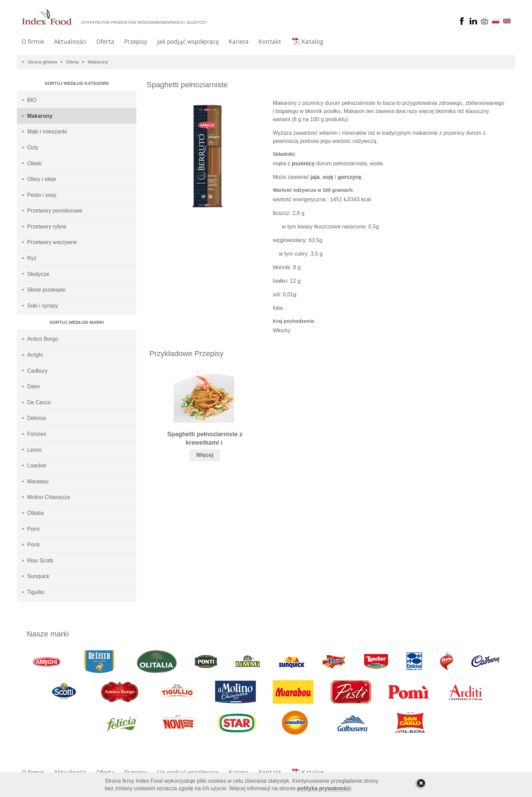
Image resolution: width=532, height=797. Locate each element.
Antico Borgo (43, 339)
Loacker (37, 466)
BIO (32, 100)
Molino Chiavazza (49, 497)
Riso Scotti (40, 561)
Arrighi (35, 355)
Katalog (312, 41)
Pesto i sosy (42, 195)
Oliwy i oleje (42, 179)
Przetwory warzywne (52, 242)
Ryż (32, 258)
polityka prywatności (324, 788)
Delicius (37, 418)
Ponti (33, 545)
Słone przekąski (46, 290)
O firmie (33, 41)
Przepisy (136, 41)
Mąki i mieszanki (47, 132)
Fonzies (37, 434)
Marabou (38, 481)
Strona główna (42, 62)
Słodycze (38, 274)
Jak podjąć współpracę (188, 41)
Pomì (33, 529)
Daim (33, 386)
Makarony (98, 62)
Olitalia (35, 513)
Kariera (239, 41)
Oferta (105, 41)
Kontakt (270, 41)
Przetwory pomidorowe (55, 211)
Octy (33, 147)
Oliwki (34, 163)
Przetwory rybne (47, 227)
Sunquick (38, 576)
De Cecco (39, 402)
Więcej (205, 455)
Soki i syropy (43, 306)
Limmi (34, 450)
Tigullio (36, 592)
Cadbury (37, 371)
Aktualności (70, 41)
